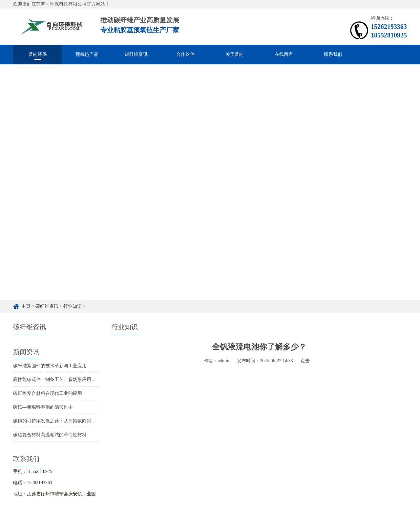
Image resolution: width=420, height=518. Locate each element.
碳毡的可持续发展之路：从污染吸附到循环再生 (61, 421)
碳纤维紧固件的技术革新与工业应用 (50, 366)
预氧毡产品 (87, 54)
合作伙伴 (185, 54)
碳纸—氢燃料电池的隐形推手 (43, 407)
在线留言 (284, 54)
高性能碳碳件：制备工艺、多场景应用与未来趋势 (64, 380)
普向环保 (38, 54)
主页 (26, 306)
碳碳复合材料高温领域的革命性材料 (50, 435)
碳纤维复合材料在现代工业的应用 (48, 393)
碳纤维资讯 (136, 54)
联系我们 (333, 54)
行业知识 (73, 306)
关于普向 (235, 54)
